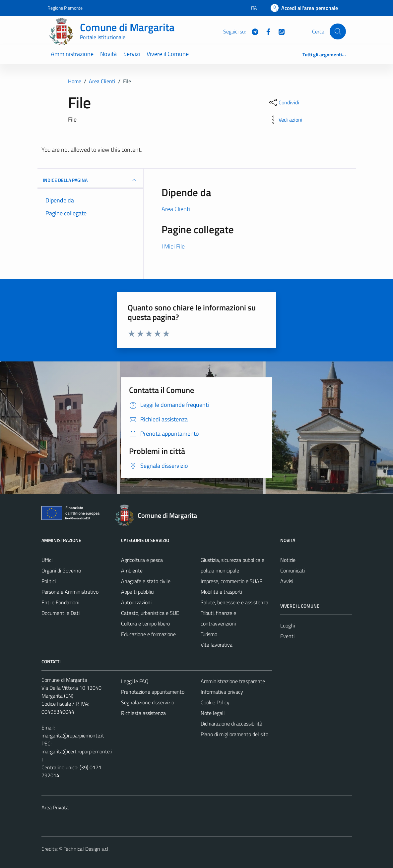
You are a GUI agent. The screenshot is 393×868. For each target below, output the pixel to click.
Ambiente (132, 570)
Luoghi (288, 625)
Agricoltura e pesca (142, 560)
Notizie (288, 560)
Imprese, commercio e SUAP (231, 581)
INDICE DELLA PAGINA (91, 180)
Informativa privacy (222, 692)
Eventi (287, 636)
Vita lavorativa (217, 645)
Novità (108, 54)
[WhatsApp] (279, 31)
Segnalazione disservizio (148, 702)
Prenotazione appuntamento (153, 692)
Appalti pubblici (138, 592)
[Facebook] (266, 31)
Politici (49, 581)
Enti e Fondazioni (60, 602)
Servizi (132, 54)
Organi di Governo (61, 570)
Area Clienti (176, 209)
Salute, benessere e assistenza (234, 602)
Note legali (213, 713)
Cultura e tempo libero (145, 624)
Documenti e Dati (61, 613)
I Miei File (173, 246)
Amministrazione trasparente (233, 681)
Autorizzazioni (136, 602)
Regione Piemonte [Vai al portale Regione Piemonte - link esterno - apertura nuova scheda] (65, 8)
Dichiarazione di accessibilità (231, 724)
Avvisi (287, 581)
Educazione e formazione (148, 634)
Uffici (47, 560)
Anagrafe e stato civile (146, 581)
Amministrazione (72, 54)
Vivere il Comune (168, 54)
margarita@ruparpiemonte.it (73, 735)
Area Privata (55, 807)
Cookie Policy (215, 702)
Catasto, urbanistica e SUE (150, 613)
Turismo (209, 634)
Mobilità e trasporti (221, 592)
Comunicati (293, 570)
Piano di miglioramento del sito (234, 734)
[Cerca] (338, 31)
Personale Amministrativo (70, 592)
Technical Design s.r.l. (87, 849)
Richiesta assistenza (143, 713)
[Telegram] (252, 31)
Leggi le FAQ (135, 681)
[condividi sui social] (284, 102)
